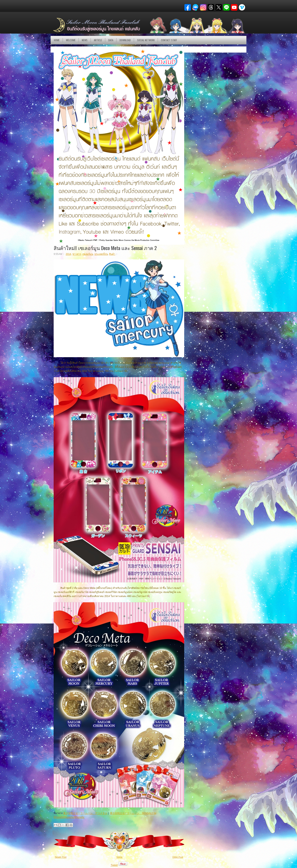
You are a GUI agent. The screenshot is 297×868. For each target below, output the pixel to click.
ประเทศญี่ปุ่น (101, 254)
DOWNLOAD (125, 40)
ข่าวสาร (77, 254)
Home (57, 40)
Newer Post (61, 857)
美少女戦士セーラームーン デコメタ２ (85, 813)
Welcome (71, 40)
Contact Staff (169, 40)
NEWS (85, 40)
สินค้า (112, 254)
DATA (111, 40)
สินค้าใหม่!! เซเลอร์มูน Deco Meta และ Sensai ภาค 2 (105, 248)
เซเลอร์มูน (88, 254)
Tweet (114, 865)
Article (98, 40)
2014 (68, 254)
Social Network (146, 40)
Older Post (178, 857)
